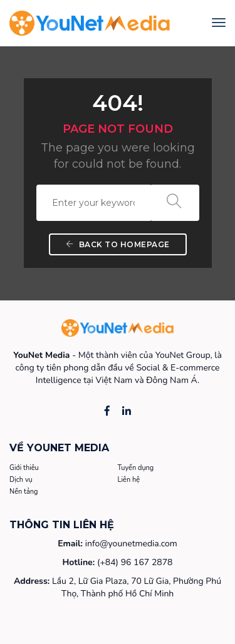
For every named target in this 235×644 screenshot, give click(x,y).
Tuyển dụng (136, 468)
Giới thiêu (24, 468)
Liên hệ (129, 480)
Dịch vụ (21, 480)
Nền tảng (23, 492)
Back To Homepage (118, 244)
